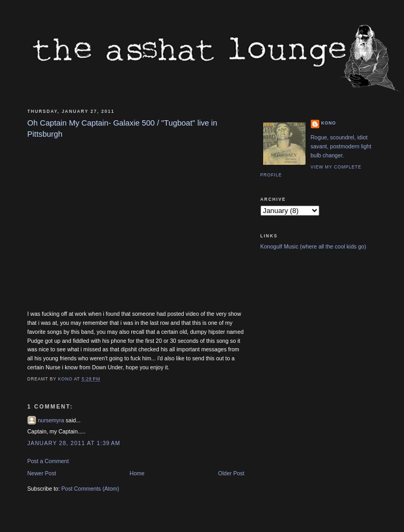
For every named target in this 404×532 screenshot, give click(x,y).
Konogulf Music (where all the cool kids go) (313, 246)
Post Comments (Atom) (90, 489)
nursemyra (51, 420)
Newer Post (42, 473)
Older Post (231, 473)
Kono (329, 123)
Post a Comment (48, 461)
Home (137, 473)
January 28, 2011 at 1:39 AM (74, 443)
